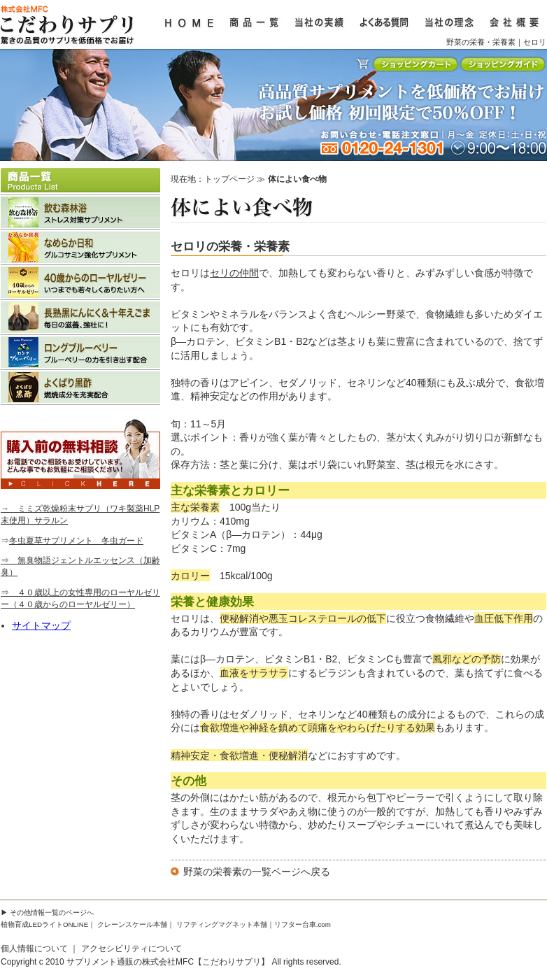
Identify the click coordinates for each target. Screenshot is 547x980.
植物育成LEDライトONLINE (44, 924)
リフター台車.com (303, 924)
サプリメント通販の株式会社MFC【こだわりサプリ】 (168, 962)
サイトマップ (41, 625)
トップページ (229, 179)
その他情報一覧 (34, 912)
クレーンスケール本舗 (132, 924)
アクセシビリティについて (132, 949)
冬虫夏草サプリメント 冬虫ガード (76, 541)
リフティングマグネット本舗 (222, 924)
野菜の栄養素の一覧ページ (242, 872)
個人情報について (34, 949)
